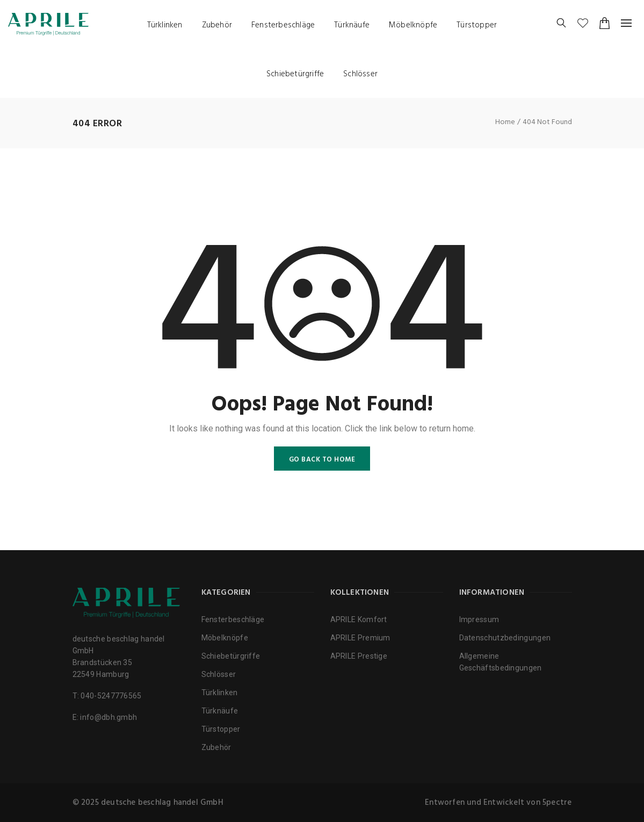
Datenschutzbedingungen (505, 638)
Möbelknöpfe (413, 25)
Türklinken (165, 25)
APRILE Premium (360, 638)
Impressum (479, 619)
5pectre (557, 803)
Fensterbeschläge (283, 25)
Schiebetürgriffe (295, 74)
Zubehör (217, 25)
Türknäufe (352, 25)
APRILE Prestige (359, 656)
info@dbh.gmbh (108, 717)
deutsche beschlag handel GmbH (162, 803)
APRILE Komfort (359, 619)
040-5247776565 (111, 696)
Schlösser (360, 74)
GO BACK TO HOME (322, 460)
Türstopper (477, 25)
